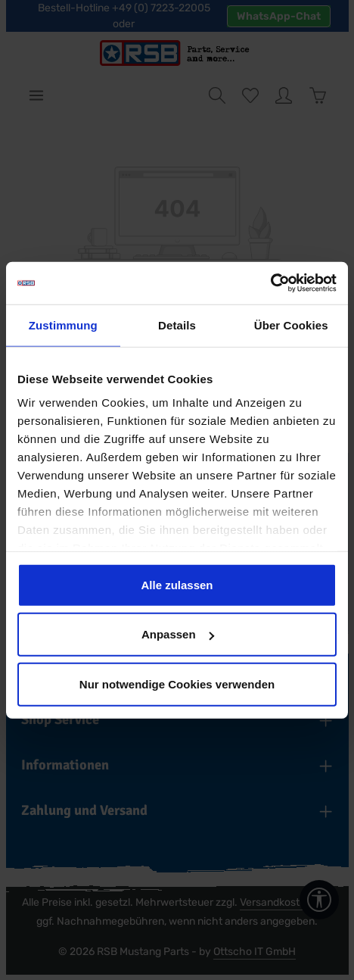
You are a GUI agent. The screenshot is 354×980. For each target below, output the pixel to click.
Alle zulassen (177, 584)
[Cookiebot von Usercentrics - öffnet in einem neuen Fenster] (270, 283)
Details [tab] (177, 325)
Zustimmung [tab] (63, 325)
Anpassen (178, 634)
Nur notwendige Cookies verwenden (177, 684)
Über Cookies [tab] (291, 325)
